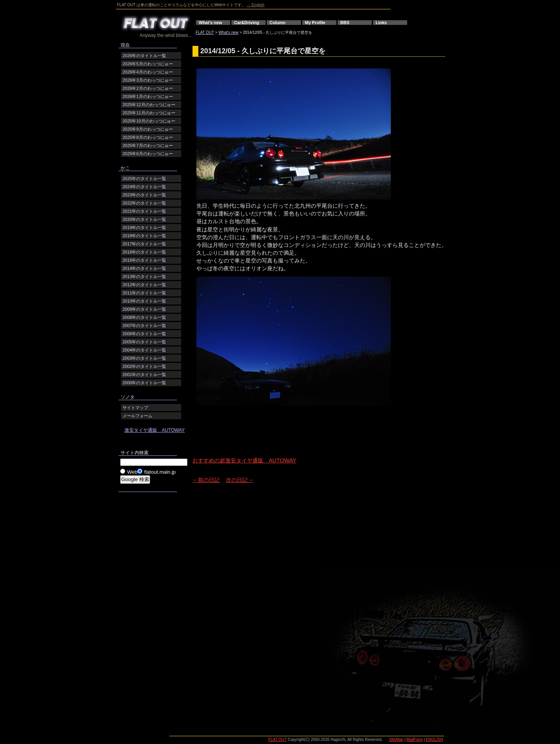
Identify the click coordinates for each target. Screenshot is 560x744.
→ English (255, 5)
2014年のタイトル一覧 (144, 268)
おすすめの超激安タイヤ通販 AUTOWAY (244, 460)
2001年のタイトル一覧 (144, 375)
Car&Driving (247, 23)
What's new (210, 23)
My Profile (315, 23)
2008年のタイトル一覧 (144, 317)
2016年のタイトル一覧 (144, 252)
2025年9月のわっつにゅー (148, 129)
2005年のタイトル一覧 (144, 342)
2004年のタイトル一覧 (144, 350)
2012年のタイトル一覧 (144, 285)
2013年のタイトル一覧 (144, 277)
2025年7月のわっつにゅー (148, 145)
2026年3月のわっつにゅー (148, 80)
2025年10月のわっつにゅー (149, 121)
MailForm (415, 740)
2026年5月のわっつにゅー (148, 64)
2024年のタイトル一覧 (144, 187)
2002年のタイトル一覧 (144, 366)
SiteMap (396, 740)
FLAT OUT (205, 32)
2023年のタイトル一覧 (144, 195)
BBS (345, 23)
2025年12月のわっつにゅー (149, 105)
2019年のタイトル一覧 (144, 228)
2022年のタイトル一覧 (144, 203)
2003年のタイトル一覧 (144, 358)
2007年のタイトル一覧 (144, 326)
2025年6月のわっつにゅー (148, 154)
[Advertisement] (283, 439)
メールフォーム (137, 416)
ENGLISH (434, 740)
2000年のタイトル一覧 (144, 383)
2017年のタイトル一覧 (144, 244)
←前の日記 (206, 480)
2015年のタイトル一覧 (144, 260)
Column (277, 23)
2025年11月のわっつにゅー (149, 113)
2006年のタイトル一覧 (144, 334)
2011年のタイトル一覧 (144, 293)
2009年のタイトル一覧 (144, 309)
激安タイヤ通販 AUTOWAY (155, 430)
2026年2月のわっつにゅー (148, 88)
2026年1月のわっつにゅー (148, 96)
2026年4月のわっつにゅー (148, 72)
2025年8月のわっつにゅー (148, 137)
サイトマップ (135, 408)
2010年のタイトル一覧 (144, 301)
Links (381, 23)
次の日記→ (240, 480)
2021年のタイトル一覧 (144, 211)
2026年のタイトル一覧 (144, 56)
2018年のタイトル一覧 (144, 236)
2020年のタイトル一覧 (144, 219)
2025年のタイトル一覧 (144, 179)
